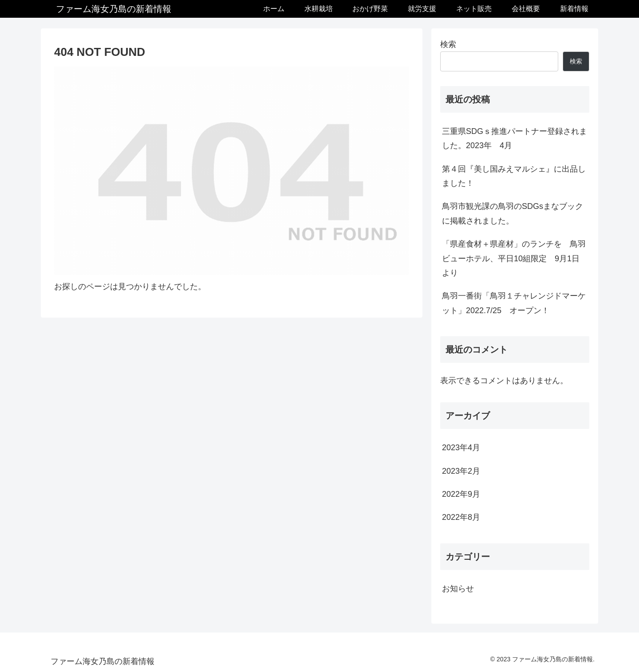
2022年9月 (461, 494)
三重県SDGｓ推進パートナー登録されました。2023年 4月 (515, 138)
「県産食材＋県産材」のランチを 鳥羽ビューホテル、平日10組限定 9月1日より (514, 258)
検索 (448, 44)
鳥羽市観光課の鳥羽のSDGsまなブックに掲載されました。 (513, 213)
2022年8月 (461, 517)
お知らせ (458, 589)
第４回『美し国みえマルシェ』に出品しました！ (514, 176)
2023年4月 (461, 448)
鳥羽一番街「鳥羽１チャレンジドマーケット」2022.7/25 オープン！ (514, 303)
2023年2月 (461, 471)
